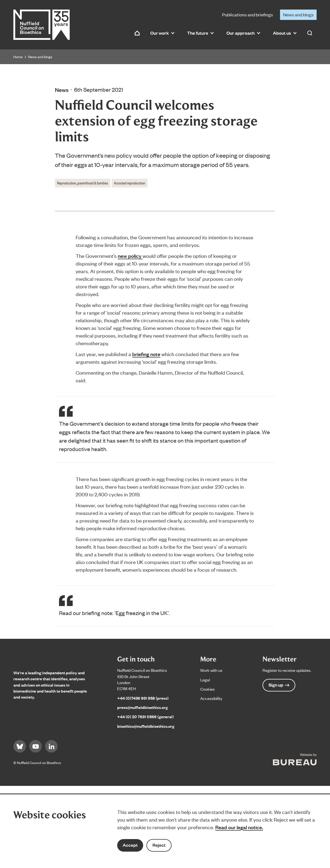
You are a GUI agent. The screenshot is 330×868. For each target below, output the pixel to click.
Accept (130, 845)
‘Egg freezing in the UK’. (142, 613)
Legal (205, 680)
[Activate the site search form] (310, 33)
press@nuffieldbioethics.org (142, 707)
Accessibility (211, 698)
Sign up (279, 685)
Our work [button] (162, 33)
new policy (130, 256)
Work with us (211, 670)
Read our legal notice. (239, 827)
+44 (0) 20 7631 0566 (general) (145, 716)
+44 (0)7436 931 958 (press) (143, 698)
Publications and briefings (247, 14)
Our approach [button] (243, 33)
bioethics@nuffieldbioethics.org (146, 726)
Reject (159, 845)
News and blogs (298, 14)
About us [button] (285, 33)
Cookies (207, 689)
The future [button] (201, 33)
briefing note (146, 354)
